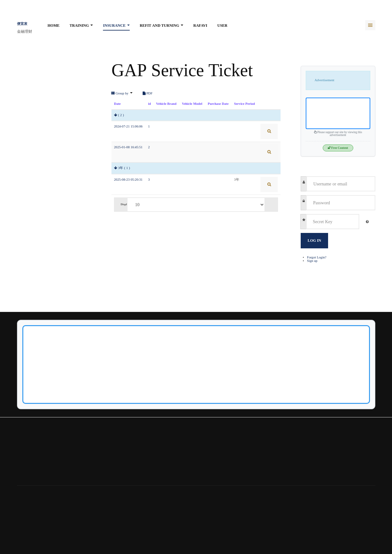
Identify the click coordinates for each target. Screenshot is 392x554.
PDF (148, 93)
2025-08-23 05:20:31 (128, 180)
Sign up (312, 261)
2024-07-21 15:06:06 (128, 126)
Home (54, 25)
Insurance (116, 25)
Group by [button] (122, 93)
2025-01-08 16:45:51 (128, 147)
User (222, 25)
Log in (314, 240)
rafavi (200, 25)
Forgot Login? (317, 257)
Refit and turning (162, 25)
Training (81, 25)
